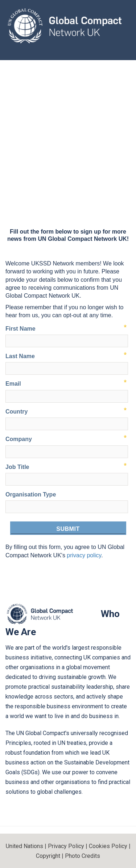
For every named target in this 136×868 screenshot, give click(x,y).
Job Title (17, 467)
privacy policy (84, 555)
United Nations (24, 846)
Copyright (48, 856)
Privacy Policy (66, 846)
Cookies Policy (108, 846)
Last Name (20, 356)
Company (19, 439)
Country (17, 412)
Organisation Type (31, 494)
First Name (20, 329)
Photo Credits (83, 856)
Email (13, 384)
